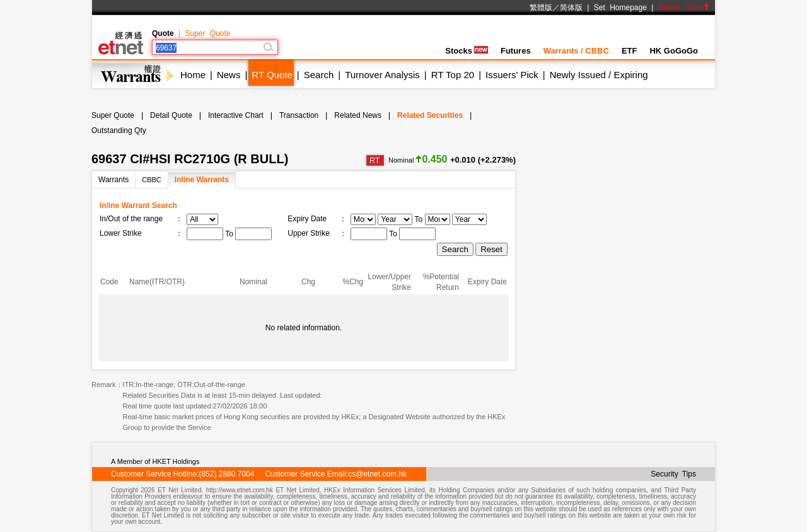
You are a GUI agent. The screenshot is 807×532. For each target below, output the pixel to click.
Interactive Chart (236, 115)
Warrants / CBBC (576, 51)
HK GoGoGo (674, 51)
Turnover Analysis (382, 75)
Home (193, 75)
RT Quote (272, 75)
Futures (516, 51)
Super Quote (207, 33)
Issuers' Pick (512, 75)
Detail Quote (171, 115)
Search (319, 75)
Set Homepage (620, 8)
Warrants (113, 180)
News (229, 75)
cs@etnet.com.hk (377, 474)
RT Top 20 (453, 75)
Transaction (299, 115)
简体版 (571, 8)
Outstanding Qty (119, 130)
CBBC (152, 180)
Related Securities (430, 115)
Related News (358, 115)
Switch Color (684, 8)
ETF (630, 51)
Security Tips (673, 474)
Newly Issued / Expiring (599, 75)
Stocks (467, 51)
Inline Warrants (202, 180)
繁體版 (541, 8)
